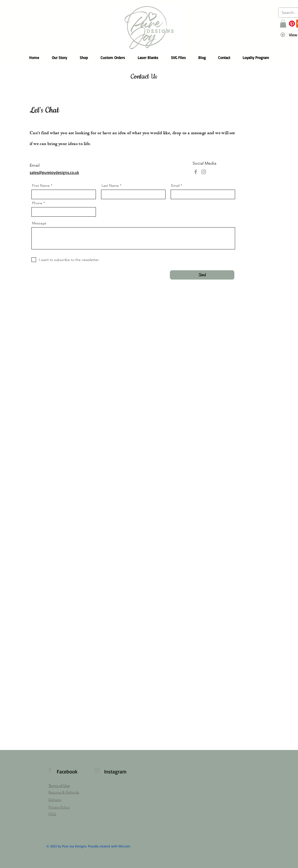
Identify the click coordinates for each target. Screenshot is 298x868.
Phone (37, 203)
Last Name (110, 186)
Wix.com (124, 846)
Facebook (67, 772)
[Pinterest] (292, 24)
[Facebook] (196, 172)
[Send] (202, 275)
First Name (41, 186)
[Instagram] (204, 172)
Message (39, 223)
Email (175, 186)
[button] (283, 24)
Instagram (115, 772)
